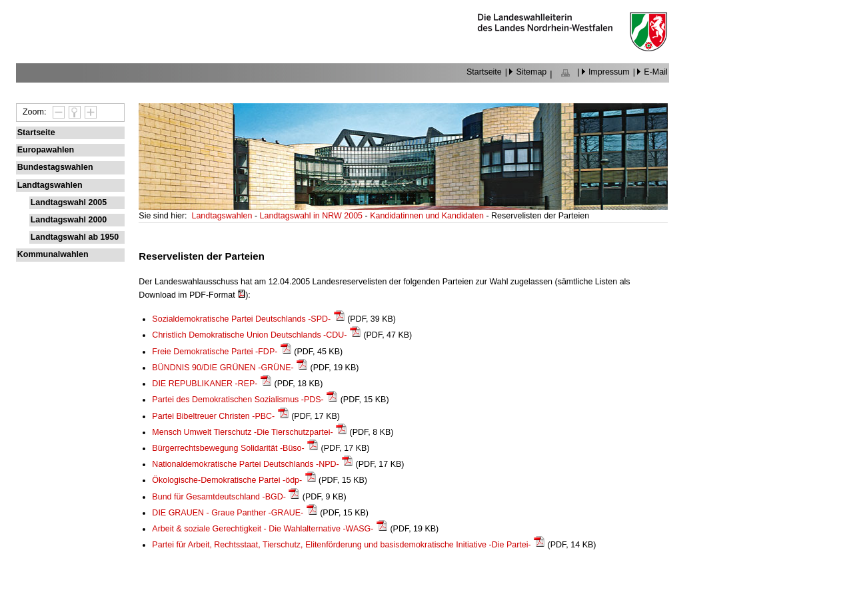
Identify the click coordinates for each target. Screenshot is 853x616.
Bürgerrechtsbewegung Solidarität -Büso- (228, 448)
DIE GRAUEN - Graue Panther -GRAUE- (228, 513)
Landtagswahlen (50, 185)
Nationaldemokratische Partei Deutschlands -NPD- (245, 464)
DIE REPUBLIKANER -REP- (205, 384)
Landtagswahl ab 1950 (75, 237)
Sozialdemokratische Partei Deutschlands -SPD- (241, 319)
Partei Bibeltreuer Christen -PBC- (213, 416)
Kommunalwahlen (53, 254)
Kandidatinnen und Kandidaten (428, 216)
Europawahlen (46, 150)
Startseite (484, 72)
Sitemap (531, 72)
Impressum (609, 72)
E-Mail (655, 72)
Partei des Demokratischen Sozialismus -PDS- (238, 400)
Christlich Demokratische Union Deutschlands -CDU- (249, 335)
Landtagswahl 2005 (69, 202)
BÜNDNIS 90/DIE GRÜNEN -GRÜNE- (223, 368)
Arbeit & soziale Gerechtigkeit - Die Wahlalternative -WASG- (263, 529)
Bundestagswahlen (55, 167)
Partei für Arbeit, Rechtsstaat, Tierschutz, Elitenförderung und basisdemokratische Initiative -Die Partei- (341, 545)
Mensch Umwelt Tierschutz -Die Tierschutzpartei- (242, 432)
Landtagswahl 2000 (69, 220)
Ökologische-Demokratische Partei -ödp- (227, 480)
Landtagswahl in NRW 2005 (313, 216)
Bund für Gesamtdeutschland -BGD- (219, 497)
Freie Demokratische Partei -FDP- (215, 352)
